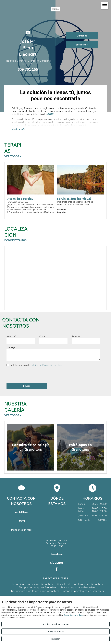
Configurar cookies (56, 631)
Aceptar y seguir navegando (55, 624)
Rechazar (55, 639)
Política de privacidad (52, 588)
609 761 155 (28, 69)
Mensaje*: (12, 347)
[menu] (105, 6)
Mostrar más (18, 129)
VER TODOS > (13, 156)
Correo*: (44, 336)
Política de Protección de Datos (47, 365)
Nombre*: (12, 336)
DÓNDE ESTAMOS (15, 240)
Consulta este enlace (73, 615)
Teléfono (76, 336)
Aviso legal (32, 588)
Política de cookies (75, 588)
